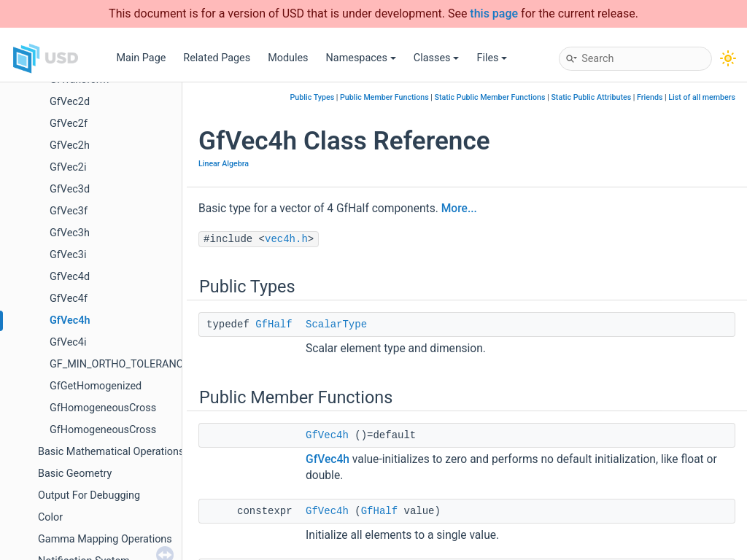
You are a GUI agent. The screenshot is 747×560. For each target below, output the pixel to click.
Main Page (141, 58)
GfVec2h (70, 145)
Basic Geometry (75, 474)
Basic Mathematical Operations (111, 452)
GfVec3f (69, 211)
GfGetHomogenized (96, 386)
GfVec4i (68, 342)
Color (50, 517)
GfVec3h (70, 233)
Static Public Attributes (591, 97)
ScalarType (336, 324)
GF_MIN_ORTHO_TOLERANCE (119, 364)
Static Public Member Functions (490, 97)
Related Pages (217, 58)
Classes (437, 58)
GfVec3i (68, 255)
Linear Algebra (224, 164)
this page (494, 13)
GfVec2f (69, 124)
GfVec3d (70, 189)
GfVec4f (69, 299)
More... (459, 209)
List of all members (702, 97)
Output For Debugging (89, 495)
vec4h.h (286, 239)
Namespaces (361, 58)
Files (492, 58)
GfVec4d (70, 277)
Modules (288, 58)
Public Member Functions (384, 97)
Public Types (313, 97)
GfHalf (274, 324)
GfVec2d (70, 102)
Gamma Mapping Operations (105, 539)
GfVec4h (70, 320)
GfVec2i (68, 167)
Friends (650, 97)
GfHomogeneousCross (103, 408)
